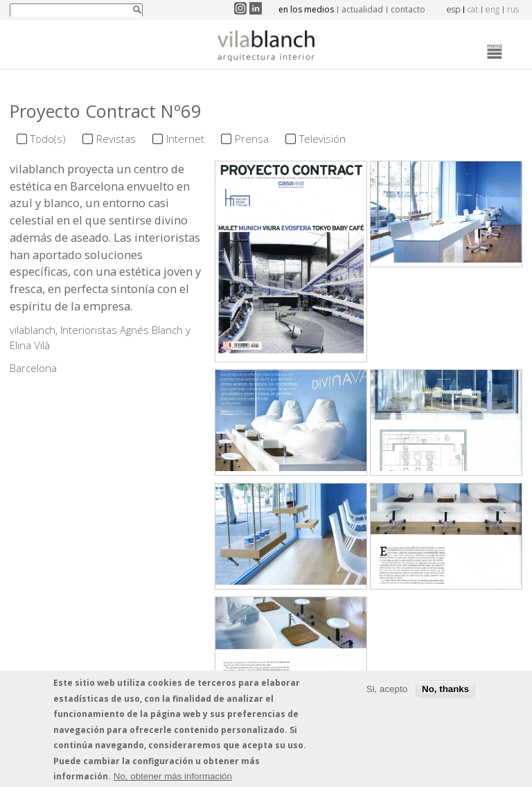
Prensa (252, 139)
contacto (408, 9)
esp (453, 9)
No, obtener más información (173, 780)
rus (513, 9)
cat (473, 9)
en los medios (306, 9)
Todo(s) (48, 139)
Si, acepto (387, 692)
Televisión (322, 139)
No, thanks (445, 692)
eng (493, 9)
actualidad (362, 9)
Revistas (116, 139)
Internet (185, 139)
